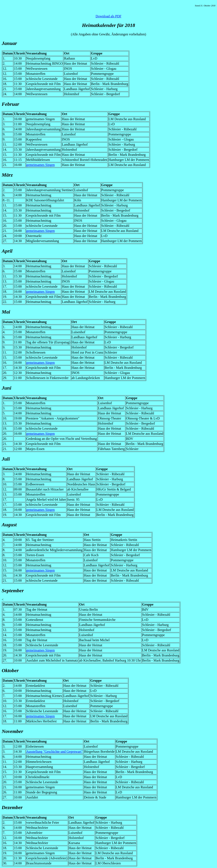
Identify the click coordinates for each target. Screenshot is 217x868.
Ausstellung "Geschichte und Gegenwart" (55, 752)
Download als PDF (108, 16)
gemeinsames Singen (41, 165)
